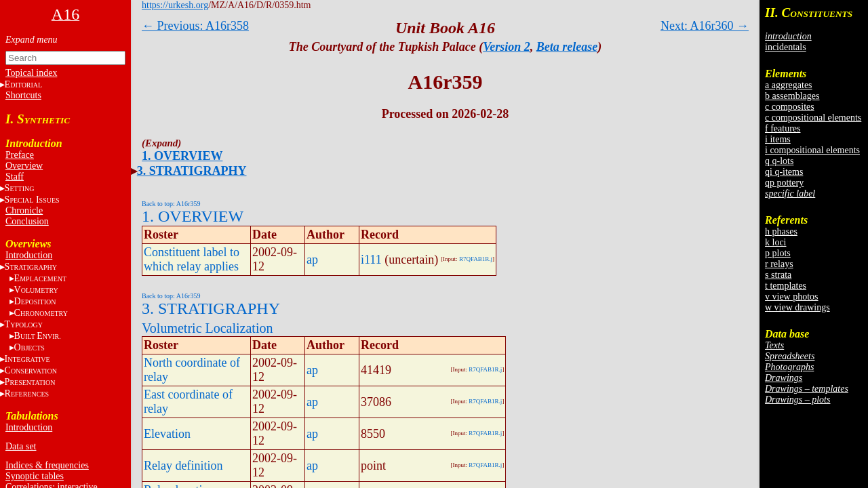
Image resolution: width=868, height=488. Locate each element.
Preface (20, 155)
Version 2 (507, 47)
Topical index (31, 73)
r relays (779, 264)
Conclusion (27, 221)
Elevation (167, 434)
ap (312, 260)
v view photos (792, 297)
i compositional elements (812, 150)
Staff (15, 177)
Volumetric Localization (207, 328)
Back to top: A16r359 (171, 204)
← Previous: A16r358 (195, 26)
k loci (776, 242)
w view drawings (797, 307)
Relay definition (183, 466)
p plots (778, 253)
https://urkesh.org (175, 5)
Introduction (29, 255)
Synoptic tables (35, 476)
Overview (24, 166)
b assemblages (792, 96)
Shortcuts (23, 95)
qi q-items (784, 172)
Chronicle (24, 210)
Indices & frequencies (47, 465)
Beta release (567, 47)
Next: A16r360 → (705, 26)
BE (38, 336)
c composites (790, 107)
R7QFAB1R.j (476, 259)
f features (783, 128)
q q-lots (779, 161)
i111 (371, 260)
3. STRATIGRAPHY (192, 171)
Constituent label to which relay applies (192, 259)
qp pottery (784, 183)
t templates (786, 286)
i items (778, 139)
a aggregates (789, 85)
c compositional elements (813, 118)
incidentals (786, 47)
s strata (778, 275)
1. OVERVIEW (182, 156)
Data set (21, 446)
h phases (781, 231)
